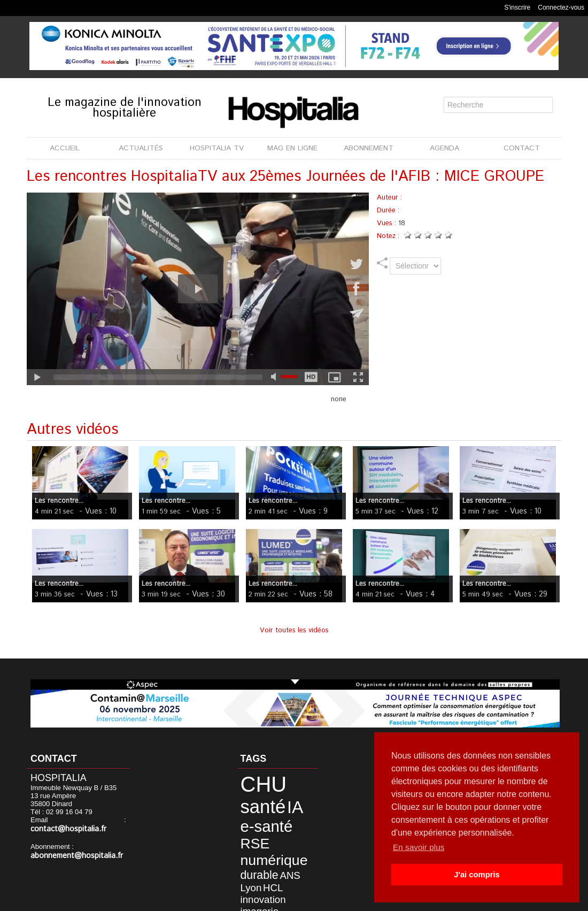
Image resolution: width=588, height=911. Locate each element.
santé (290, 782)
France (275, 868)
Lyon (292, 835)
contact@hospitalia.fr (87, 821)
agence (297, 868)
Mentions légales (261, 900)
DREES (263, 861)
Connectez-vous (561, 7)
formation (251, 868)
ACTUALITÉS (141, 148)
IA (243, 798)
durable (252, 835)
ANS (275, 835)
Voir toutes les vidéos (294, 630)
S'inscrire (517, 7)
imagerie (252, 853)
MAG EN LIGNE (292, 148)
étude (283, 861)
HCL (245, 844)
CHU (255, 781)
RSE (248, 812)
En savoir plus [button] (420, 847)
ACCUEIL (65, 148)
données (282, 853)
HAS (244, 861)
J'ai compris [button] (477, 875)
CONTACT (522, 148)
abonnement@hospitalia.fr (72, 847)
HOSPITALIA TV (217, 148)
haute (245, 876)
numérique (263, 824)
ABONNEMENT (369, 148)
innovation (270, 844)
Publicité (317, 900)
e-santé (270, 798)
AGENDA (444, 148)
